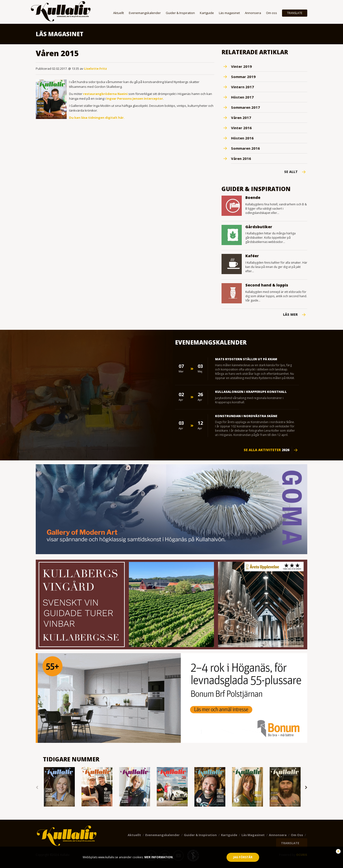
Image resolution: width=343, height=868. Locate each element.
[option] (59, 787)
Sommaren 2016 (245, 148)
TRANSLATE (295, 13)
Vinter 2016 (241, 128)
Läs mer (290, 315)
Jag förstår (243, 857)
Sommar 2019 (243, 77)
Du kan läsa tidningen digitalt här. (97, 118)
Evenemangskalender (145, 13)
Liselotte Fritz (96, 69)
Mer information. (159, 857)
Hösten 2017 (242, 97)
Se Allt (291, 172)
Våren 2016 (241, 158)
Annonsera (253, 13)
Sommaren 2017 (245, 107)
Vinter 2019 (241, 66)
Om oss (272, 13)
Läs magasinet (229, 13)
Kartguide (207, 13)
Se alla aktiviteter (267, 450)
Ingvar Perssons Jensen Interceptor (135, 99)
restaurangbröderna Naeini (105, 94)
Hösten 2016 (242, 138)
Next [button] (306, 788)
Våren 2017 (241, 118)
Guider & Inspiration (180, 13)
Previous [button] (37, 788)
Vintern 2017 (242, 87)
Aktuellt (119, 13)
